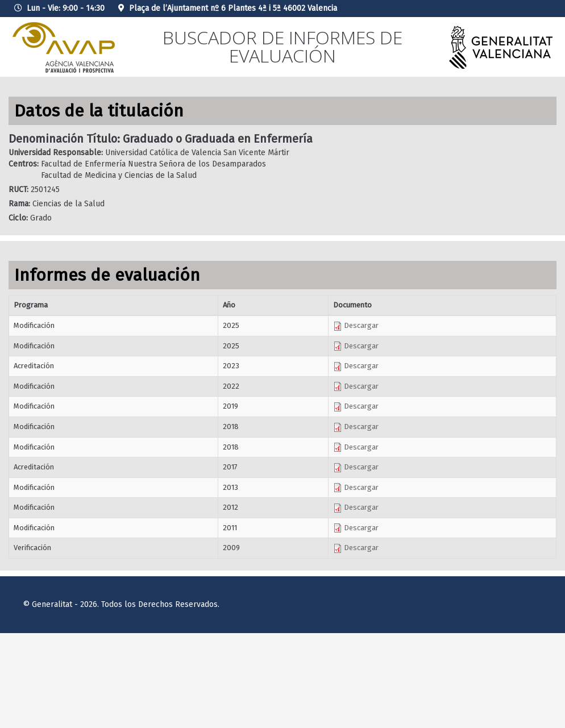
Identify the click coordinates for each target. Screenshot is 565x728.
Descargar (356, 325)
